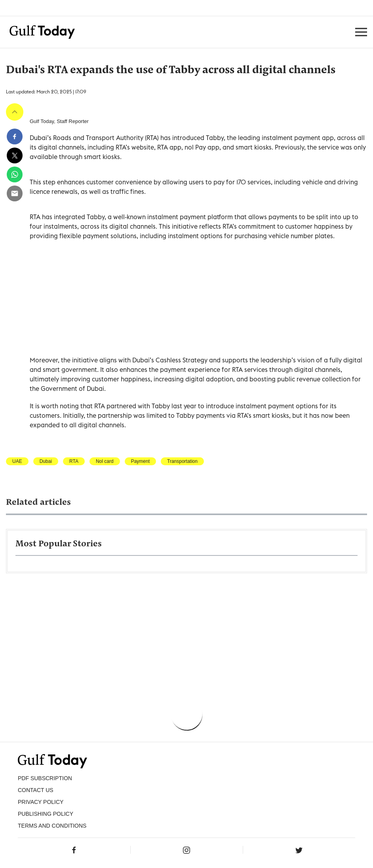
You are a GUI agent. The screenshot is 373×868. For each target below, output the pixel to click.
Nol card (105, 461)
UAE (17, 461)
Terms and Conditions (52, 826)
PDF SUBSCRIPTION (45, 778)
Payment (140, 461)
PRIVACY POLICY (41, 802)
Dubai (46, 461)
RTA (74, 461)
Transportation (182, 461)
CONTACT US (36, 790)
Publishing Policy (46, 814)
